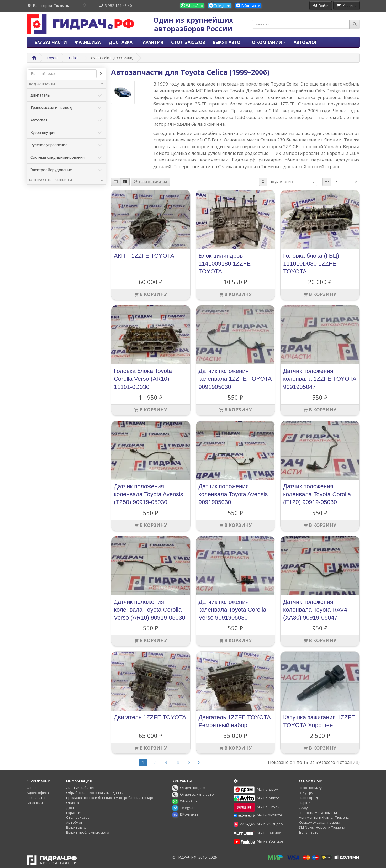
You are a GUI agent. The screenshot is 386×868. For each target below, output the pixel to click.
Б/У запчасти (51, 42)
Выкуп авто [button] (228, 42)
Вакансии (35, 803)
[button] (191, 788)
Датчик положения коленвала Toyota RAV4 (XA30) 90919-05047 (315, 610)
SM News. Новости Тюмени (322, 827)
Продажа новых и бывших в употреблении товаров (111, 798)
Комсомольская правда (319, 822)
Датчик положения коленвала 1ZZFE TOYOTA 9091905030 (235, 379)
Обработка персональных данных (96, 793)
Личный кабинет (80, 788)
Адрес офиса (38, 793)
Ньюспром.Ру (310, 788)
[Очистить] (101, 74)
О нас (31, 788)
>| (201, 762)
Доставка (121, 42)
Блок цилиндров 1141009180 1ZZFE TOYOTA (225, 264)
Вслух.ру (306, 793)
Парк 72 (306, 803)
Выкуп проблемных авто (88, 832)
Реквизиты (36, 798)
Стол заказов (188, 42)
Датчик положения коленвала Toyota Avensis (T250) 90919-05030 (149, 494)
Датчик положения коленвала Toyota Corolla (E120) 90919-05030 (317, 494)
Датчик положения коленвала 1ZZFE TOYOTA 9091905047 (320, 379)
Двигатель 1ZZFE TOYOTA (150, 717)
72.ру (303, 808)
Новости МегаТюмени (318, 813)
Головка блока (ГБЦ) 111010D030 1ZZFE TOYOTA (311, 264)
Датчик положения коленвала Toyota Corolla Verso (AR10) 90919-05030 (150, 610)
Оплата (73, 803)
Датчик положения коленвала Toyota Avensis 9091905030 (233, 494)
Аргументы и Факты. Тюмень (324, 817)
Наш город (308, 798)
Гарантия (152, 42)
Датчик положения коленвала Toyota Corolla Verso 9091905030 (232, 610)
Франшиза (88, 42)
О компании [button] (269, 42)
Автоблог (305, 42)
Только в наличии (150, 182)
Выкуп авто (76, 827)
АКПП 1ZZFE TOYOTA (144, 256)
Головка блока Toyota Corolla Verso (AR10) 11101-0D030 (143, 379)
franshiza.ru (309, 832)
